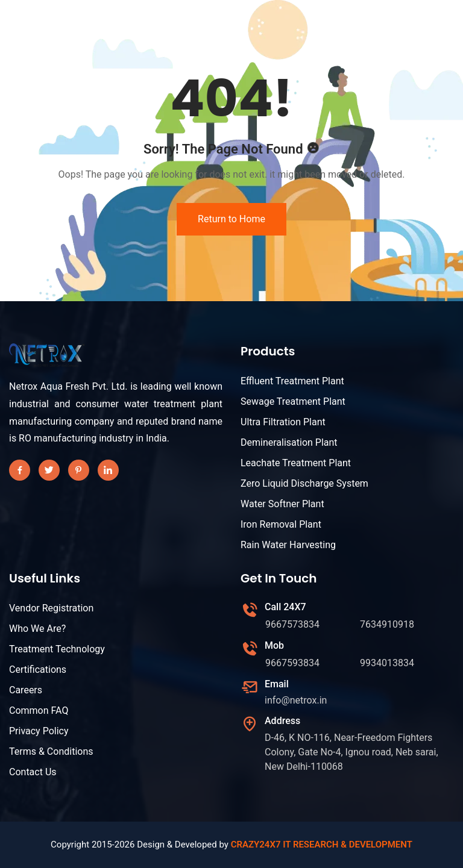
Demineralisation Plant (289, 442)
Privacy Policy (39, 731)
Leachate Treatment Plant (296, 463)
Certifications (38, 670)
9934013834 (387, 663)
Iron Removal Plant (281, 524)
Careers (26, 690)
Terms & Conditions (51, 751)
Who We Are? (37, 629)
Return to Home (231, 219)
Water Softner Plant (282, 504)
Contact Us (33, 772)
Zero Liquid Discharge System (304, 483)
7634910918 (387, 624)
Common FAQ (39, 710)
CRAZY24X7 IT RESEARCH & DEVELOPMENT (322, 845)
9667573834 (292, 624)
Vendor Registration (51, 608)
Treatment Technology (57, 649)
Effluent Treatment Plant (292, 381)
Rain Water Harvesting (288, 545)
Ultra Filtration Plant (283, 422)
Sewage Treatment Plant (293, 401)
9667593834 (292, 663)
